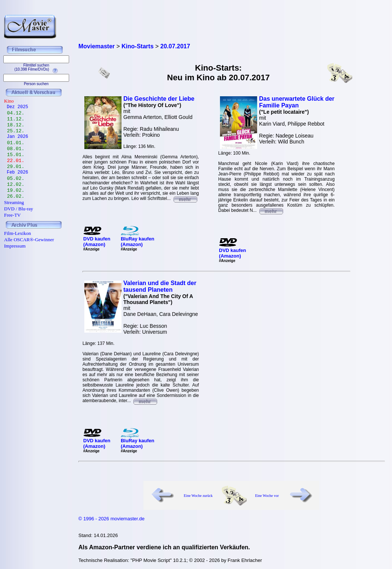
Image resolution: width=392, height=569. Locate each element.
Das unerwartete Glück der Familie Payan (297, 102)
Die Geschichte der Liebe (159, 99)
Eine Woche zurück (198, 496)
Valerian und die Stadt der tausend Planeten (160, 286)
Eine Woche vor (267, 496)
